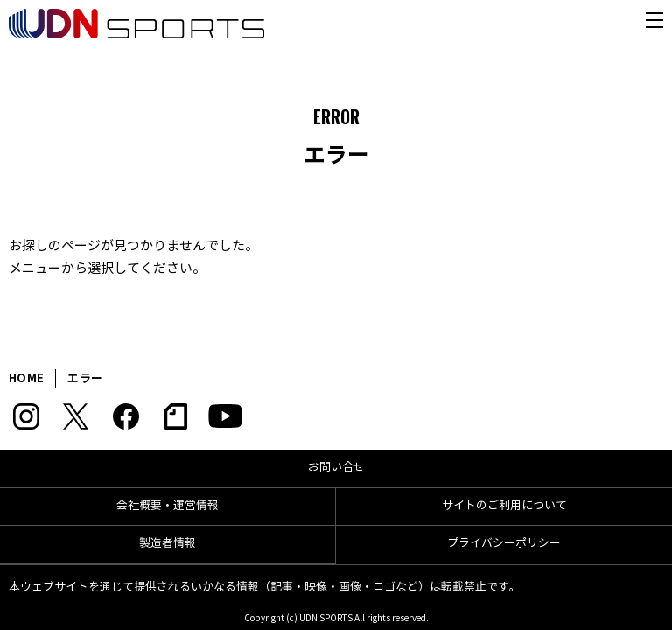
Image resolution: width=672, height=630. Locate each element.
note (175, 416)
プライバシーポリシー (504, 543)
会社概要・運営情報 (168, 506)
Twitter (76, 416)
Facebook (126, 416)
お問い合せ (336, 467)
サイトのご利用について (504, 506)
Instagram (26, 416)
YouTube (225, 416)
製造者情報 (168, 543)
